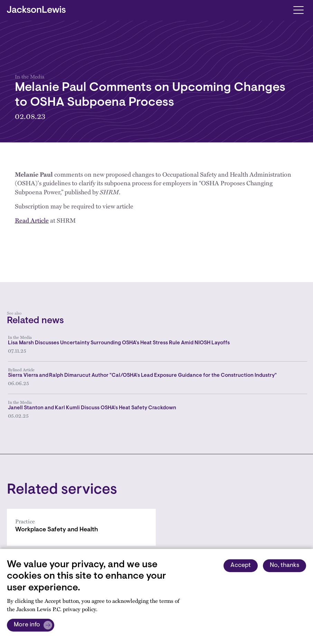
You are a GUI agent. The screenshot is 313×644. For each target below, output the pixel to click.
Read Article (32, 220)
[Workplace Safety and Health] (81, 527)
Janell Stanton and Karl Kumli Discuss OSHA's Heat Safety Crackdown (92, 408)
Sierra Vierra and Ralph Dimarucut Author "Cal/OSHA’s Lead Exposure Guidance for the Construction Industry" (142, 376)
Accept (241, 566)
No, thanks (284, 566)
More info (27, 625)
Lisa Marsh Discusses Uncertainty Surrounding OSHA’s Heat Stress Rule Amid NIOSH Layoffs (119, 343)
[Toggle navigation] (298, 10)
